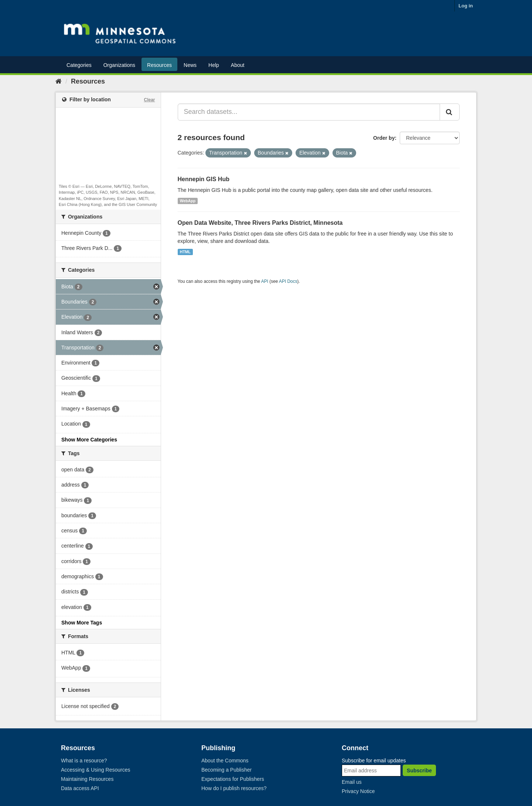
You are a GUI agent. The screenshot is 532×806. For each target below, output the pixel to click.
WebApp (188, 201)
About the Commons (225, 761)
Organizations (119, 65)
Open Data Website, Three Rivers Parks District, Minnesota (260, 223)
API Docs (288, 281)
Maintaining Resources (87, 779)
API (265, 281)
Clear (149, 100)
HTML (185, 252)
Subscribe (419, 771)
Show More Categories (89, 440)
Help (214, 65)
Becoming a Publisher (226, 770)
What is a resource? (84, 761)
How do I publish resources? (234, 788)
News (190, 65)
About (238, 65)
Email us (352, 782)
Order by (384, 138)
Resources (159, 65)
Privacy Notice (358, 791)
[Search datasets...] (309, 112)
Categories (79, 65)
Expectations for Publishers (233, 779)
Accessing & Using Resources (96, 770)
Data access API (80, 788)
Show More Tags (82, 623)
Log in (466, 6)
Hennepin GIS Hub (204, 179)
